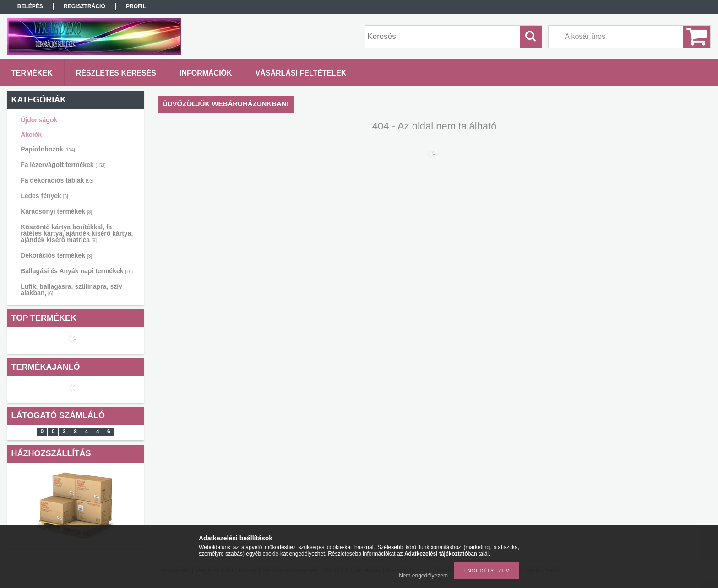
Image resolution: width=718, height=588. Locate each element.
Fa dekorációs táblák (57, 180)
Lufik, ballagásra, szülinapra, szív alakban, (71, 290)
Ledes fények (44, 196)
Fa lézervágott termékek (63, 165)
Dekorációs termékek (56, 255)
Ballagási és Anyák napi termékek (77, 271)
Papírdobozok (48, 149)
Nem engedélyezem (423, 576)
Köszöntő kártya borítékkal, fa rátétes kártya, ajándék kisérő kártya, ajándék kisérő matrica (77, 233)
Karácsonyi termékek (56, 211)
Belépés (30, 6)
